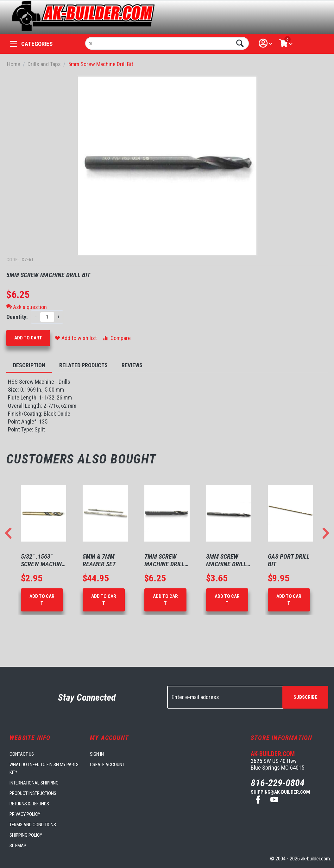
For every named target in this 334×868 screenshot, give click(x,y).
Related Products (83, 365)
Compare (116, 338)
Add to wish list (76, 338)
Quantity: (17, 317)
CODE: (13, 260)
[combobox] (167, 43)
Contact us (22, 754)
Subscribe (305, 697)
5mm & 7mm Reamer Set (99, 560)
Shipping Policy (26, 835)
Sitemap (18, 846)
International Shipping (34, 783)
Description (29, 365)
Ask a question (27, 307)
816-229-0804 (278, 783)
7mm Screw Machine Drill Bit (164, 560)
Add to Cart (28, 338)
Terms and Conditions (33, 825)
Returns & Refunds (29, 804)
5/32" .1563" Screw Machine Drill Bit (43, 560)
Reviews (132, 365)
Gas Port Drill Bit (289, 560)
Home (14, 64)
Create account (107, 765)
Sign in (97, 754)
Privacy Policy (25, 814)
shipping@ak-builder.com (280, 792)
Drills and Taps (44, 64)
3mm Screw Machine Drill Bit (226, 560)
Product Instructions (33, 793)
